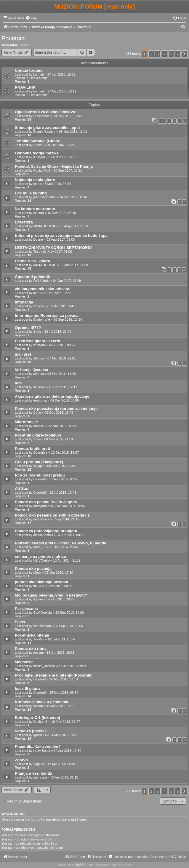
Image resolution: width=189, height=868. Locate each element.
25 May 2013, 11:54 (64, 679)
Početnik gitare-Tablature (38, 435)
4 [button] (165, 54)
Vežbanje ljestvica (31, 370)
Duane (38, 239)
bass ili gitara (27, 689)
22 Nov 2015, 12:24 (63, 426)
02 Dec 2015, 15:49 (59, 413)
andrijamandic (43, 506)
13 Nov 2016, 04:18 (63, 306)
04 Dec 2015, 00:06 (65, 400)
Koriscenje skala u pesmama (41, 702)
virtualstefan (42, 626)
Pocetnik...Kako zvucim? (38, 747)
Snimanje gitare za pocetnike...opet (47, 128)
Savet (20, 622)
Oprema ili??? (28, 328)
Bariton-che (41, 319)
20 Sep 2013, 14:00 (70, 613)
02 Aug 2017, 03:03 (61, 239)
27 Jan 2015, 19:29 (61, 74)
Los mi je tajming (31, 193)
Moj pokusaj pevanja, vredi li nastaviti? (51, 595)
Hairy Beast (42, 751)
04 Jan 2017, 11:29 (67, 281)
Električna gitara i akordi (37, 341)
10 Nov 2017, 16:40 (62, 213)
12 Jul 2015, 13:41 (63, 493)
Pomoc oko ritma (31, 649)
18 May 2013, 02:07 (66, 722)
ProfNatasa (41, 116)
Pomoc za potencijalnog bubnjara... (48, 531)
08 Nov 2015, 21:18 (59, 439)
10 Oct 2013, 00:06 (59, 586)
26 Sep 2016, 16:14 (68, 319)
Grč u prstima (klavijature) (39, 462)
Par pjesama (26, 609)
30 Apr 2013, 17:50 (67, 751)
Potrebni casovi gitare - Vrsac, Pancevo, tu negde (61, 543)
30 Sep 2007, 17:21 (68, 170)
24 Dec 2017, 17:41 (73, 197)
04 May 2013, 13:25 (64, 735)
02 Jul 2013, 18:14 (61, 639)
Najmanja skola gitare (35, 180)
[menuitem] (31, 18)
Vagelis (38, 764)
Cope (37, 413)
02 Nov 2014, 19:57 (71, 506)
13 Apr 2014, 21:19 (67, 560)
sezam (38, 653)
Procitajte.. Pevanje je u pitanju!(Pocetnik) (54, 675)
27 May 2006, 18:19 (62, 91)
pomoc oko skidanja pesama (41, 582)
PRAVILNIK (25, 87)
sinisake (39, 387)
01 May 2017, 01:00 (58, 252)
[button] (185, 54)
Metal (37, 573)
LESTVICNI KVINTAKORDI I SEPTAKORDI (53, 248)
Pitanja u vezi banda (33, 773)
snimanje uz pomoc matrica (40, 556)
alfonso (38, 358)
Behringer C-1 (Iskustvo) (37, 718)
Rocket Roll (41, 170)
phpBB (79, 865)
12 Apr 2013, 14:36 (61, 764)
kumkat (38, 74)
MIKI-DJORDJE (45, 226)
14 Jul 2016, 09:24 (62, 345)
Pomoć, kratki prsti (32, 449)
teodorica (40, 400)
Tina (36, 252)
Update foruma (29, 70)
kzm (36, 293)
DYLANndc (41, 281)
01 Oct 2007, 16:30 (63, 157)
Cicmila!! (39, 479)
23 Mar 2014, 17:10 (59, 573)
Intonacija (24, 302)
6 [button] (178, 54)
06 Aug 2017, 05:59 (74, 226)
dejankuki (40, 519)
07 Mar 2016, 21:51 (61, 358)
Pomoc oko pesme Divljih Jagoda (46, 502)
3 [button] (158, 54)
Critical (25, 45)
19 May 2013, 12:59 (61, 706)
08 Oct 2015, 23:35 (61, 466)
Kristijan (39, 157)
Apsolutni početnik (32, 277)
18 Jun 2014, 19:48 (64, 547)
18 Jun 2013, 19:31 (60, 653)
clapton (38, 213)
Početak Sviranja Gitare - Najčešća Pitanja (54, 166)
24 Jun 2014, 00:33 (71, 535)
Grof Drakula (42, 613)
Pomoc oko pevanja (33, 569)
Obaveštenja (39, 78)
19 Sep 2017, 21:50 (68, 116)
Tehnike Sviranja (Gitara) (38, 141)
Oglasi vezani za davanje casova (45, 112)
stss (36, 184)
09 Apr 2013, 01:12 (64, 777)
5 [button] (171, 54)
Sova (37, 332)
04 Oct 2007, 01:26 (61, 145)
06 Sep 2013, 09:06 (69, 626)
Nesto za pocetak (31, 731)
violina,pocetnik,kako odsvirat (43, 289)
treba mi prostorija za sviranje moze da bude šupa (61, 235)
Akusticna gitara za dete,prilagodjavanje (52, 396)
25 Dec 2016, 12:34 (57, 293)
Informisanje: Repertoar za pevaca (47, 315)
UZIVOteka (41, 560)
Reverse (39, 306)
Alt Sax (21, 489)
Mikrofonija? (26, 422)
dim (18, 383)
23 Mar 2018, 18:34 (57, 184)
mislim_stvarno (44, 666)
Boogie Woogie (44, 132)
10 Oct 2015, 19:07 (65, 453)
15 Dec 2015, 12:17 (63, 387)
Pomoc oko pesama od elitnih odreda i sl (53, 515)
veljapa (38, 466)
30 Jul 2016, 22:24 (58, 332)
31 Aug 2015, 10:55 (64, 479)
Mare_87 (40, 547)
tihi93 (37, 586)
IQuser (38, 599)
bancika (39, 426)
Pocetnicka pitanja (32, 635)
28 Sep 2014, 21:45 (65, 519)
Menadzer (24, 662)
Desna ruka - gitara (32, 261)
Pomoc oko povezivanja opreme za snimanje (56, 409)
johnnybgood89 (44, 197)
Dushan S (40, 722)
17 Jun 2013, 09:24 (73, 666)
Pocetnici (13, 38)
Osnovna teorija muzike (37, 153)
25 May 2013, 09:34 (64, 693)
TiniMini (39, 639)
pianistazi (40, 777)
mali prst (23, 354)
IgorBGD (40, 735)
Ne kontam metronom (35, 209)
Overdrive (40, 453)
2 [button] (151, 54)
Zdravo (21, 760)
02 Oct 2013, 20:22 (61, 599)
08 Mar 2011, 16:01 (73, 132)
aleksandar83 (43, 535)
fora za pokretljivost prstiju (40, 475)
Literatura (24, 222)
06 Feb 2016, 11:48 (61, 374)
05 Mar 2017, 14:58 (74, 265)
